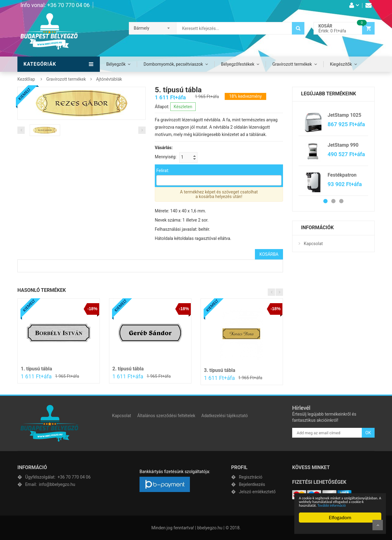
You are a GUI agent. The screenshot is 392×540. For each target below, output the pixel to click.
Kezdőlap (26, 79)
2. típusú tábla (128, 369)
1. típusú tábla (36, 369)
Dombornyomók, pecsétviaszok (173, 64)
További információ (332, 505)
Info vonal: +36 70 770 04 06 (55, 5)
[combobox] (153, 26)
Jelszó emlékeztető (257, 492)
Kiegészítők (341, 64)
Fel (378, 525)
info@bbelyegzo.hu (50, 484)
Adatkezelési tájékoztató (225, 416)
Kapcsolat (313, 244)
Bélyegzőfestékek (238, 64)
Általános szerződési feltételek (166, 416)
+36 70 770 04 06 (58, 477)
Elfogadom (341, 518)
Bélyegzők (116, 64)
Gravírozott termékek (292, 64)
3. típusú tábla (220, 370)
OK (368, 433)
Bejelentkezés (252, 484)
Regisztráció (250, 477)
